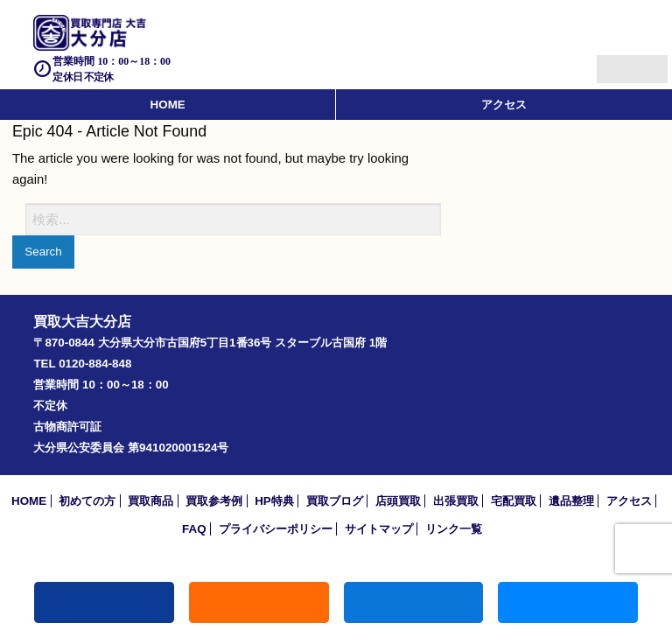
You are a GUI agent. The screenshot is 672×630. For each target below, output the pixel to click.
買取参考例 (214, 501)
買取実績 (568, 602)
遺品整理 (571, 501)
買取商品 (150, 501)
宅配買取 (514, 501)
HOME (168, 105)
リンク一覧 (454, 529)
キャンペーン (259, 602)
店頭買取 (398, 501)
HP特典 (274, 501)
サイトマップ (379, 529)
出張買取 (456, 501)
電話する (104, 602)
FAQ (194, 529)
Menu (613, 62)
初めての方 (87, 501)
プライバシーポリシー (276, 529)
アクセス (504, 105)
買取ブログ (335, 501)
